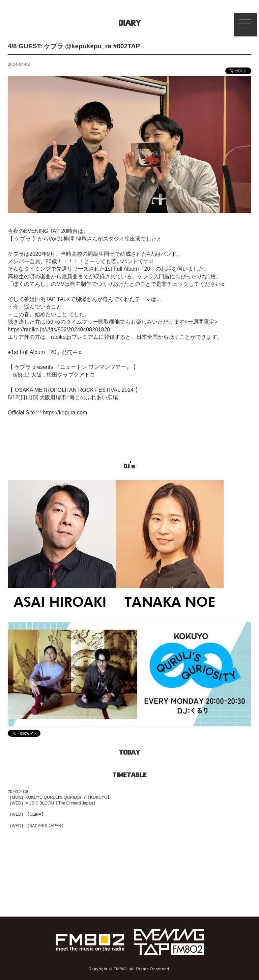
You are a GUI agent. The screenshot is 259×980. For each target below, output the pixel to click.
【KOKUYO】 (99, 797)
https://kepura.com (65, 413)
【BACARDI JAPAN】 (45, 826)
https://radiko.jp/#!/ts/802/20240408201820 (59, 330)
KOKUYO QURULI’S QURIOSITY (56, 797)
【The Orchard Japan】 (75, 803)
